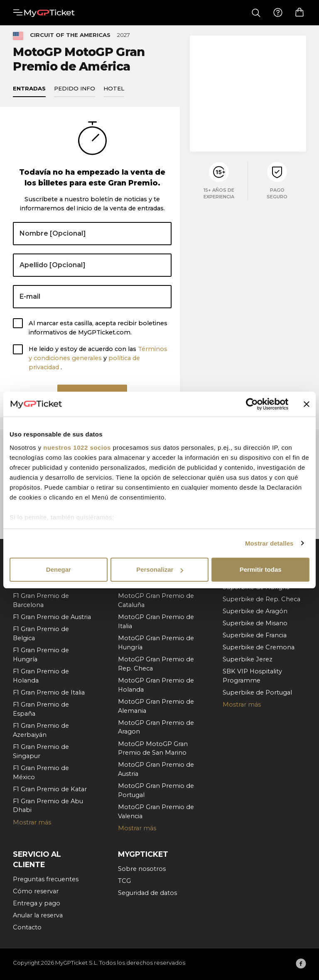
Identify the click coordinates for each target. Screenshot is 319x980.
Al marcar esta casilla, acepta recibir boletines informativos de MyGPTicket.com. (98, 332)
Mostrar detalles (269, 543)
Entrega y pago (37, 903)
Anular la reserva (38, 915)
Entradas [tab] (29, 93)
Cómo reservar (36, 891)
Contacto (27, 927)
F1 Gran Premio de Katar (50, 789)
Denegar (59, 569)
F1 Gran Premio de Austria (52, 617)
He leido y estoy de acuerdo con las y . (98, 363)
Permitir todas (261, 569)
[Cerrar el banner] (307, 404)
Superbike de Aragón (255, 611)
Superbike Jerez (248, 659)
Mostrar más (32, 822)
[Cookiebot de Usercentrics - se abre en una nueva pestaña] (252, 404)
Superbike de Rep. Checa (261, 599)
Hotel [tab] (114, 93)
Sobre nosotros (142, 869)
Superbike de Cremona (259, 647)
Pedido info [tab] (75, 93)
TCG (124, 881)
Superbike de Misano (255, 623)
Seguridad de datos (147, 893)
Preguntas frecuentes (46, 879)
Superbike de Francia (255, 635)
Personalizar (160, 569)
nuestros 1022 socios (77, 447)
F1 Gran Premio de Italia (49, 692)
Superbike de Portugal (257, 692)
